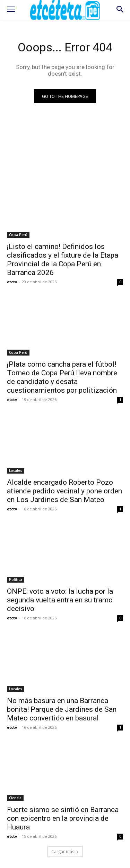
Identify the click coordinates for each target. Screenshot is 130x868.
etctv (12, 282)
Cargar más (65, 852)
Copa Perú (18, 235)
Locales (16, 470)
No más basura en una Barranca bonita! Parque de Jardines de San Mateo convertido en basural (62, 709)
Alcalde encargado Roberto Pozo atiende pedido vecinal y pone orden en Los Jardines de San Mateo (64, 491)
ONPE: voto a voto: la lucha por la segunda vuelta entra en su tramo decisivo (60, 600)
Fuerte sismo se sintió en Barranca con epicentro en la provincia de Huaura (63, 818)
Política (16, 579)
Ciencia (15, 798)
